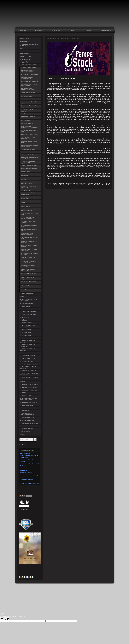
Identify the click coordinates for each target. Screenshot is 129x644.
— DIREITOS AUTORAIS (26, 323)
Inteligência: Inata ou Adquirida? (29, 68)
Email (33, 515)
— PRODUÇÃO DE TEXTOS (27, 294)
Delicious (20, 515)
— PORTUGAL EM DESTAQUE (28, 371)
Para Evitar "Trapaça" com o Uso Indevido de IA (29, 250)
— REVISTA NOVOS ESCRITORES (29, 390)
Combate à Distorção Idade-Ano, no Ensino (29, 111)
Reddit (36, 512)
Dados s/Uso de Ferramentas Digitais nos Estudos (28, 270)
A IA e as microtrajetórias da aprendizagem (28, 286)
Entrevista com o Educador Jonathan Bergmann (28, 117)
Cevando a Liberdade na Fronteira (29, 81)
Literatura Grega (24, 470)
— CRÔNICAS (24, 320)
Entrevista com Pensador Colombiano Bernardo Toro (28, 89)
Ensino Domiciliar (25, 121)
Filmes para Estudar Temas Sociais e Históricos (28, 266)
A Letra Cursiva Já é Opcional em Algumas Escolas (29, 194)
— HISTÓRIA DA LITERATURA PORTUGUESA (28, 346)
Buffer (23, 515)
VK (25, 515)
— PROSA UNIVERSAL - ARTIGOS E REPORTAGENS (29, 378)
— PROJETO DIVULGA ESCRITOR (29, 423)
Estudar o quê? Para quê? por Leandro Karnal (28, 198)
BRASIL (73, 31)
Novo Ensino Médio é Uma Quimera (27, 202)
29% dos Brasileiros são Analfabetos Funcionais (27, 234)
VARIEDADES (24, 393)
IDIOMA (22, 297)
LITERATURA (24, 309)
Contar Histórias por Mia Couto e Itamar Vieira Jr (29, 242)
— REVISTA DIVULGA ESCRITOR (29, 387)
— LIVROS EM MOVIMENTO (27, 361)
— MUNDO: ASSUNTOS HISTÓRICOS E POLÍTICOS (27, 414)
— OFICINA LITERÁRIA (26, 306)
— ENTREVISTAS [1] (25, 330)
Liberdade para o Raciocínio (28, 152)
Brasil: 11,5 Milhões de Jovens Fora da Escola (28, 187)
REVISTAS (23, 382)
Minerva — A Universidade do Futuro (28, 131)
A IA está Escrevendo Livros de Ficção (30, 483)
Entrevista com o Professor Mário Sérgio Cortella (29, 102)
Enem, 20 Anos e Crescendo (28, 114)
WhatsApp (28, 515)
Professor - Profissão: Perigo (28, 155)
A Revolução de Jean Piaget (28, 149)
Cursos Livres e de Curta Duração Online (29, 214)
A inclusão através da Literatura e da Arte (29, 238)
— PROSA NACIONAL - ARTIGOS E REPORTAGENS (29, 374)
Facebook (20, 512)
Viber (31, 515)
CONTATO (23, 434)
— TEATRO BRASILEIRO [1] (27, 426)
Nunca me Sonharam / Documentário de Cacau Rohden (29, 127)
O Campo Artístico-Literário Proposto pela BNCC (28, 162)
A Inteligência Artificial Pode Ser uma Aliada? (29, 179)
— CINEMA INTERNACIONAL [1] (28, 403)
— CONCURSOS (24, 317)
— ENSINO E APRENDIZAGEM (28, 65)
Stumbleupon (39, 512)
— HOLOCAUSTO (25, 408)
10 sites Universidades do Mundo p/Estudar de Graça (29, 146)
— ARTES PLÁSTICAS (26, 396)
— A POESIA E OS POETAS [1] (28, 312)
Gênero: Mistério (24, 468)
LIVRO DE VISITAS (25, 432)
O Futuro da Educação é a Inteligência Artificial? (27, 218)
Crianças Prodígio (25, 171)
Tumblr (31, 512)
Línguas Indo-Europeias (26, 473)
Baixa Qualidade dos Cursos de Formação (29, 230)
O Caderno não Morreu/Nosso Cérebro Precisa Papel (28, 262)
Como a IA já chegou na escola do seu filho (29, 290)
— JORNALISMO (24, 411)
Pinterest (25, 512)
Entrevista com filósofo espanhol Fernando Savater (29, 85)
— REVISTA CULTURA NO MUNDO (29, 385)
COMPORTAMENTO (106, 31)
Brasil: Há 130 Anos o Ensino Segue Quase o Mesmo (28, 183)
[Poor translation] (7, 619)
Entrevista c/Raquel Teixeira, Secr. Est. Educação (29, 175)
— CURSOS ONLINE (25, 59)
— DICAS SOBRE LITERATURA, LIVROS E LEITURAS (28, 326)
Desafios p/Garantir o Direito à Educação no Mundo (28, 138)
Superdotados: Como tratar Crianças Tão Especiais (28, 71)
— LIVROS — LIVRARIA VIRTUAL (29, 364)
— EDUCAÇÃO (24, 62)
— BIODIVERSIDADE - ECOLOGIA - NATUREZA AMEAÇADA (29, 399)
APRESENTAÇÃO (23, 31)
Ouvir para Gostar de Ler (27, 124)
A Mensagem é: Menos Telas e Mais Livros (28, 222)
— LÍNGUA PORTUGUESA (27, 303)
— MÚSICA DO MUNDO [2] (27, 420)
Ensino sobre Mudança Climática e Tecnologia (30, 246)
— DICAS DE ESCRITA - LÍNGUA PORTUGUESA (28, 300)
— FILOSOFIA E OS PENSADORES (29, 338)
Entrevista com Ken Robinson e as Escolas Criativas (29, 158)
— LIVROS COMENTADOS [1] (28, 356)
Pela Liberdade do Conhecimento (29, 75)
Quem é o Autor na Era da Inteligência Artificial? (27, 278)
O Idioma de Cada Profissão (28, 92)
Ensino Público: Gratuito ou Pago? (30, 134)
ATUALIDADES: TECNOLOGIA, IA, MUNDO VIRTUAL (56, 31)
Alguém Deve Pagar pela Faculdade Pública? (27, 78)
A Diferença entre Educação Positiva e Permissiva (28, 210)
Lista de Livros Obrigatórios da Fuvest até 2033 (29, 282)
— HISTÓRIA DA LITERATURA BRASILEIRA (28, 342)
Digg (33, 512)
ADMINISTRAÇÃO (39, 31)
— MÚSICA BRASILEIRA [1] (27, 418)
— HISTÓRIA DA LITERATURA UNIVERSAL (28, 350)
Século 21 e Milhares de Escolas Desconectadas (29, 274)
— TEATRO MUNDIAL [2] (26, 429)
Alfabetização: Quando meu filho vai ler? (29, 142)
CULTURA (89, 31)
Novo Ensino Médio (26, 190)
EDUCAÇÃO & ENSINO (26, 57)
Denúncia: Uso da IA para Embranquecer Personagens (27, 480)
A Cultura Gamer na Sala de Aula (29, 166)
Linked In (28, 512)
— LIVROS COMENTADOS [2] (28, 359)
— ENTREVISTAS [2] (25, 333)
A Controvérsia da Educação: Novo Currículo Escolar (28, 96)
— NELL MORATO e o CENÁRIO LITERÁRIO (28, 368)
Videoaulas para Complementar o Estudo (29, 106)
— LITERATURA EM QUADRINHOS (29, 353)
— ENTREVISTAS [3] (25, 335)
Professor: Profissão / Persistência (30, 168)
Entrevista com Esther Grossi (28, 99)
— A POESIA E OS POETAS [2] (28, 315)
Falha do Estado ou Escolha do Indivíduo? (29, 226)
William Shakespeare (25, 453)
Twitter (23, 512)
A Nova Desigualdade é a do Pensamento (28, 258)
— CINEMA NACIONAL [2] (27, 405)
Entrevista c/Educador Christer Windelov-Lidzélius (29, 206)
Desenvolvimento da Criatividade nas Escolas (29, 254)
